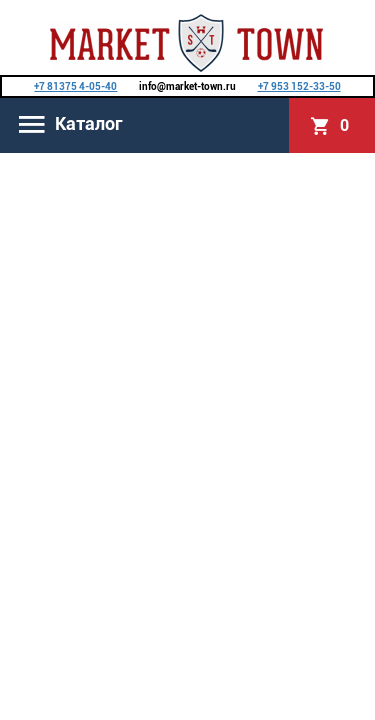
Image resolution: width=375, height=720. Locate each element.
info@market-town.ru (187, 86)
